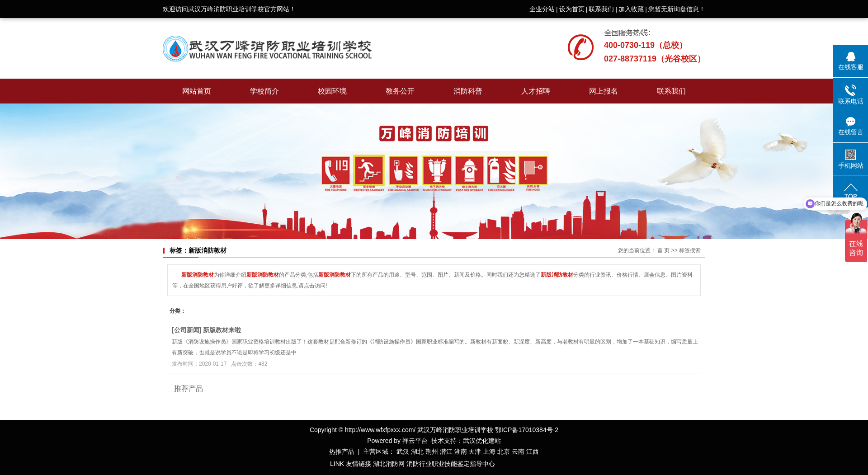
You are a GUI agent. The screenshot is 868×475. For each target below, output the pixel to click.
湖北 (417, 451)
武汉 (403, 451)
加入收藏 (631, 9)
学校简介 (264, 91)
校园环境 (332, 91)
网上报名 (604, 91)
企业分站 (542, 9)
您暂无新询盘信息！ (677, 9)
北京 (504, 451)
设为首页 (572, 9)
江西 (533, 451)
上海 (489, 451)
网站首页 (197, 91)
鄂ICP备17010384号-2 (527, 430)
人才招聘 (536, 91)
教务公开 (400, 91)
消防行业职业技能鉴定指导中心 (451, 464)
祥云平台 (415, 441)
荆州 (432, 451)
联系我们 (601, 9)
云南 (518, 451)
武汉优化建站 (482, 441)
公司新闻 (187, 330)
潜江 (446, 451)
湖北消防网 (389, 464)
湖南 (461, 451)
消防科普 (468, 91)
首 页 (663, 250)
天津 (475, 451)
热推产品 (342, 451)
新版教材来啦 (222, 330)
